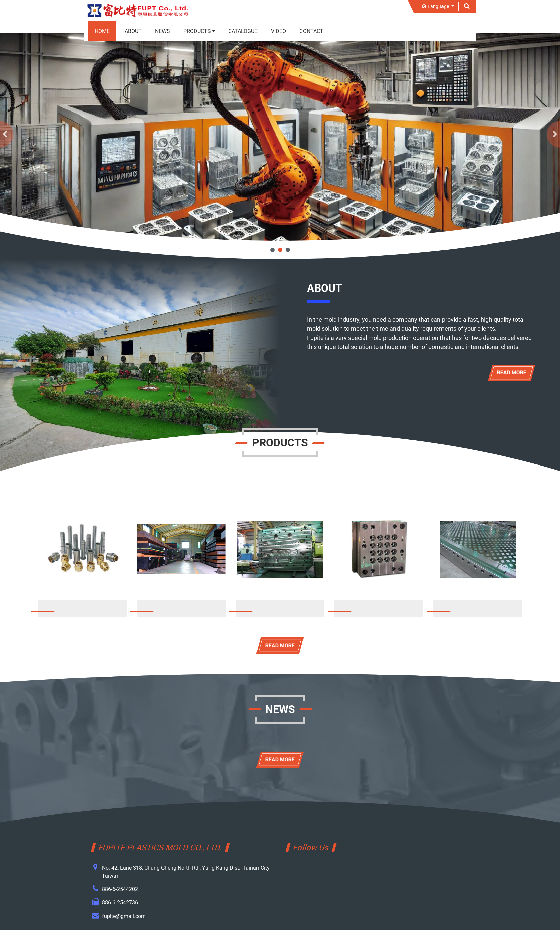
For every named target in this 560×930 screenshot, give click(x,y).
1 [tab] (272, 250)
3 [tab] (288, 250)
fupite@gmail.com (124, 916)
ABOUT (133, 31)
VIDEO (278, 31)
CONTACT (311, 31)
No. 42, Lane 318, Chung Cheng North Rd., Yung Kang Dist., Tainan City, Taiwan (186, 872)
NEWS (162, 31)
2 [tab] (280, 250)
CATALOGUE (243, 31)
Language (436, 6)
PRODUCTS (199, 31)
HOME (102, 31)
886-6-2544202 (120, 889)
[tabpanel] (280, 137)
